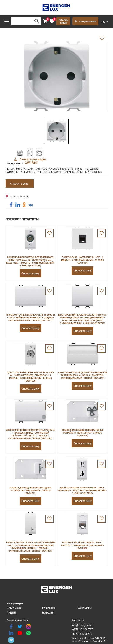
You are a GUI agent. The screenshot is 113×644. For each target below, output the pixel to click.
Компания (14, 608)
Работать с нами (63, 21)
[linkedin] (11, 633)
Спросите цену (19, 184)
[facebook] (11, 627)
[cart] (45, 21)
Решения (48, 608)
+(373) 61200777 (82, 634)
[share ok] (24, 205)
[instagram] (28, 627)
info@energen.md (82, 625)
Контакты (84, 608)
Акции (11, 613)
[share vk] (31, 205)
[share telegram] (11, 640)
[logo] (56, 8)
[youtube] (20, 633)
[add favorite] (102, 38)
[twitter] (20, 627)
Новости (48, 613)
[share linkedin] (18, 205)
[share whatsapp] (28, 633)
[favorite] (52, 21)
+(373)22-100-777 (82, 629)
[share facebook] (11, 205)
